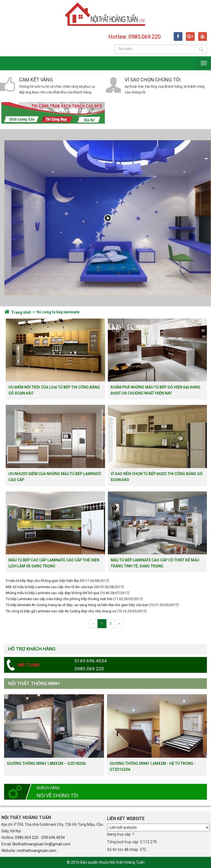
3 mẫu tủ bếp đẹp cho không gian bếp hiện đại (42, 581)
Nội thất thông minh (34, 683)
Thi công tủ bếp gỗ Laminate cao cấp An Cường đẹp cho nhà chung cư (61, 611)
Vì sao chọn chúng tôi (153, 80)
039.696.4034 (53, 838)
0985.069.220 (27, 838)
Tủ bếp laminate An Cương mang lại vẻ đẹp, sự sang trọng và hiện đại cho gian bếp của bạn (77, 605)
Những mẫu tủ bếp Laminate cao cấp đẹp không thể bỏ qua (52, 593)
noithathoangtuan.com (37, 851)
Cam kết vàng (36, 80)
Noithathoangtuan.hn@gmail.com (42, 844)
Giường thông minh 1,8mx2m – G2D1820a (46, 763)
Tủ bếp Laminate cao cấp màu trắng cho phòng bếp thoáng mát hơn (59, 599)
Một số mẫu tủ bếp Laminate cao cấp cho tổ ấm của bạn (50, 587)
